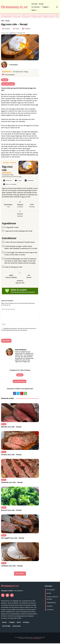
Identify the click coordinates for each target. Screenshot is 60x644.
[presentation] (11, 336)
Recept (7, 21)
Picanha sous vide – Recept (11, 455)
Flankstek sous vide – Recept (12, 483)
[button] (57, 7)
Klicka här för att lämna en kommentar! (23, 293)
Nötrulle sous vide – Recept (11, 427)
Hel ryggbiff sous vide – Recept (13, 539)
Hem (3, 21)
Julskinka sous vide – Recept (12, 566)
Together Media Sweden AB (35, 639)
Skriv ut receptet (10, 185)
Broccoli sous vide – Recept (11, 511)
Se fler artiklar (20, 574)
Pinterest (6, 29)
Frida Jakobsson (15, 65)
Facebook (26, 29)
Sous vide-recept (8, 85)
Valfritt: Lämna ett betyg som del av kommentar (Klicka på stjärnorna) (18, 304)
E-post (16, 29)
